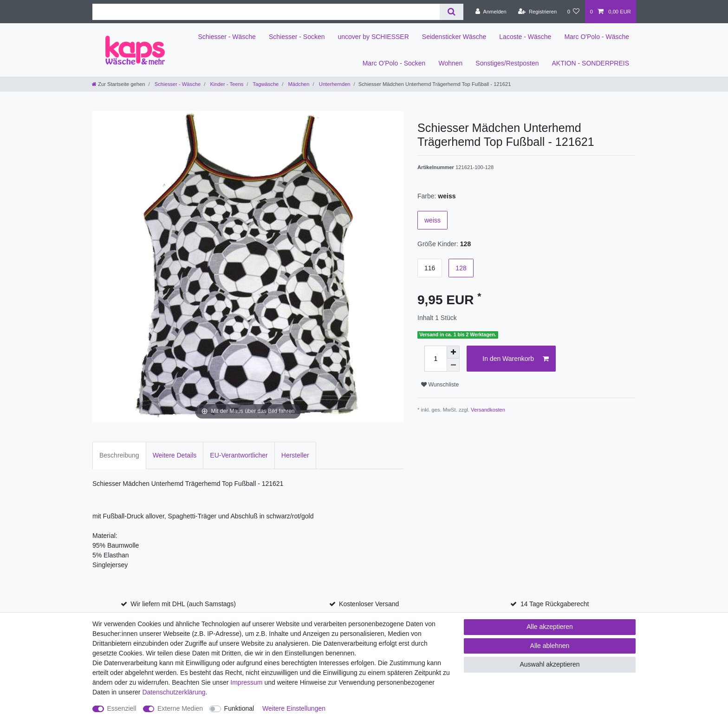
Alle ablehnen (550, 646)
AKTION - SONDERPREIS (591, 63)
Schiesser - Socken (297, 37)
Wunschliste (440, 385)
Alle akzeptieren (550, 627)
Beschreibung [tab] (119, 455)
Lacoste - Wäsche (525, 37)
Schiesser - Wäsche (227, 37)
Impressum (246, 682)
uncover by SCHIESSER (374, 37)
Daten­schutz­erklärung (174, 692)
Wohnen (450, 63)
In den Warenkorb (516, 359)
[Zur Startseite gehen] (118, 84)
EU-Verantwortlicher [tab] (239, 455)
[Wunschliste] (573, 12)
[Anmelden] (491, 12)
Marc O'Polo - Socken (394, 63)
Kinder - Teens (226, 84)
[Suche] (452, 12)
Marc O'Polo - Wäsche (597, 37)
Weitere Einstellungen (294, 708)
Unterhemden (334, 84)
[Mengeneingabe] (435, 359)
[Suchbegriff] (266, 12)
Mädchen (298, 84)
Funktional (239, 708)
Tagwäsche (265, 84)
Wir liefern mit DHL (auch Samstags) (183, 604)
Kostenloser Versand (369, 604)
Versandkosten (488, 410)
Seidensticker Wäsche (454, 37)
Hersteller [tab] (295, 455)
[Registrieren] (537, 12)
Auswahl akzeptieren (549, 664)
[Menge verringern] (453, 365)
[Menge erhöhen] (453, 352)
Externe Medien (180, 708)
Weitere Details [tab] (175, 455)
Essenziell (122, 708)
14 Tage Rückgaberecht (555, 604)
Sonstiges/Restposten (507, 63)
